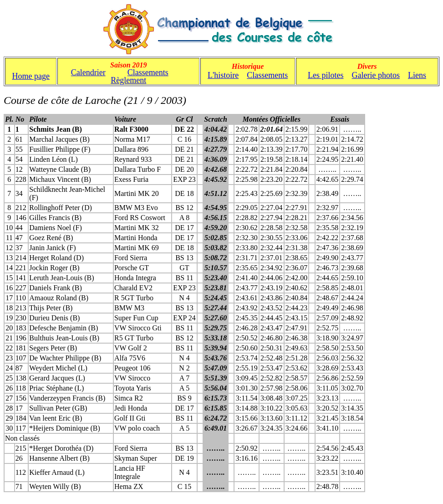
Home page (31, 76)
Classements (148, 72)
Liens (417, 75)
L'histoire (223, 75)
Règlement (128, 80)
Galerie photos (376, 75)
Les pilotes (326, 75)
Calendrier (88, 72)
